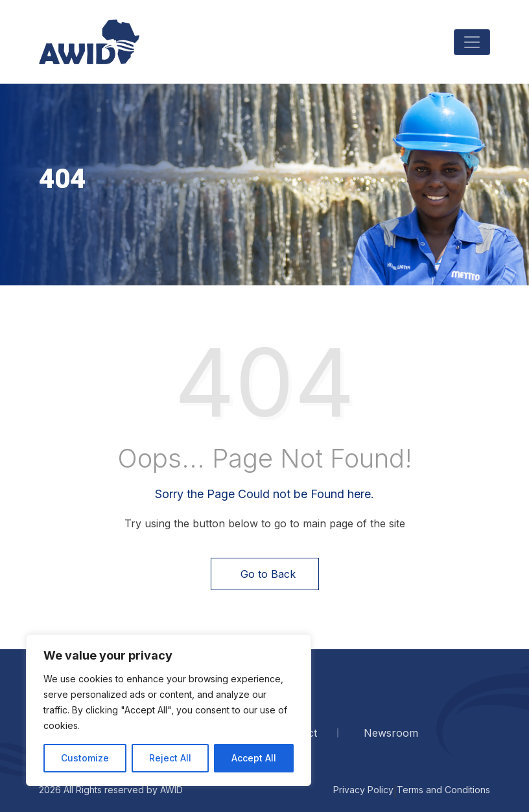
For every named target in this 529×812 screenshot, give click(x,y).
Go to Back (265, 574)
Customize (85, 758)
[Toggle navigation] (472, 42)
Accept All (254, 758)
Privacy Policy (363, 790)
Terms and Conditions (443, 790)
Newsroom (391, 733)
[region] (169, 710)
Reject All (170, 758)
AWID (171, 790)
